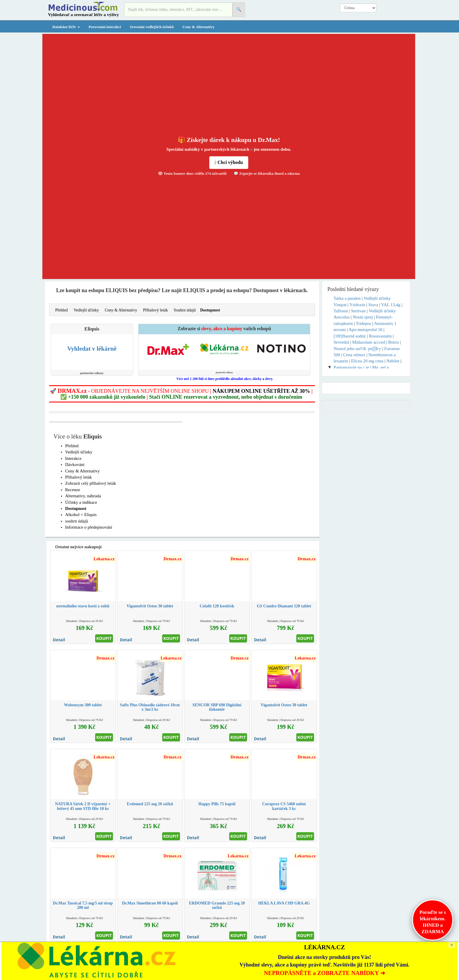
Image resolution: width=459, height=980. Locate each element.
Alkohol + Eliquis (81, 515)
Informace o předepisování (89, 527)
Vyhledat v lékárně (92, 349)
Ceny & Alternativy (198, 27)
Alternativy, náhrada (83, 496)
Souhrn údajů (185, 310)
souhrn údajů (77, 521)
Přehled (62, 310)
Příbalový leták (155, 310)
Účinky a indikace (81, 502)
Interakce (73, 458)
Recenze (73, 490)
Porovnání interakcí (105, 27)
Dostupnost (210, 310)
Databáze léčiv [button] (66, 27)
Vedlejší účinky (86, 310)
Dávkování (75, 465)
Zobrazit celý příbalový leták (91, 483)
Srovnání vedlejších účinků (152, 27)
